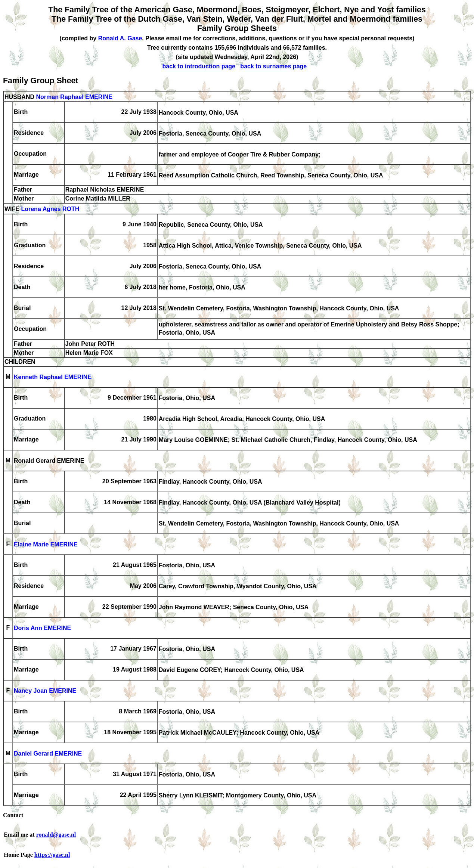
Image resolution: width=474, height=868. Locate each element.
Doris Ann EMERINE (42, 628)
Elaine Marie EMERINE (46, 545)
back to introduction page (199, 66)
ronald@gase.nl (56, 835)
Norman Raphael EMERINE (74, 97)
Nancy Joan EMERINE (45, 691)
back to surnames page (273, 66)
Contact (13, 815)
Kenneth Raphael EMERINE (53, 377)
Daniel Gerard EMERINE (48, 754)
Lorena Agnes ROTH (50, 209)
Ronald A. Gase (120, 38)
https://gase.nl (52, 855)
